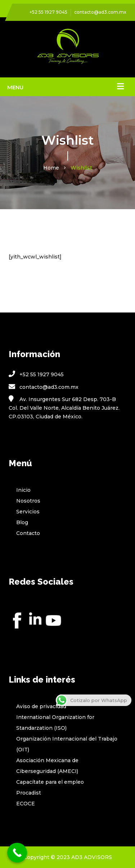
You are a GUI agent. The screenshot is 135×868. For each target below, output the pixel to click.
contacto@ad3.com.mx (100, 12)
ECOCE (26, 804)
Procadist (29, 793)
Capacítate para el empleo (50, 782)
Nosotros (28, 501)
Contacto (28, 533)
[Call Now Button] (17, 853)
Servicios (28, 512)
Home (51, 168)
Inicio (23, 490)
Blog (22, 522)
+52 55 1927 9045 (48, 12)
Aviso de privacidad (41, 706)
